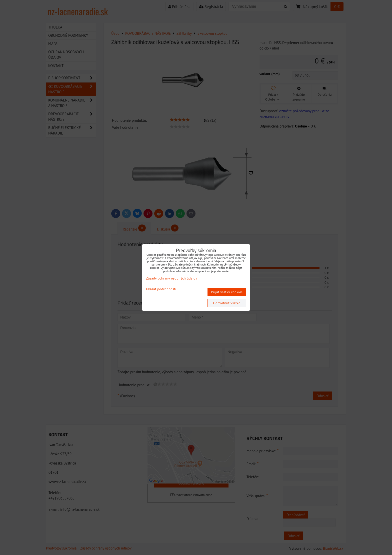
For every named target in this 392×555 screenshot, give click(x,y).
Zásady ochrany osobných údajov (172, 278)
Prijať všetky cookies (227, 292)
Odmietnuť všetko (227, 303)
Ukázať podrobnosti (161, 289)
